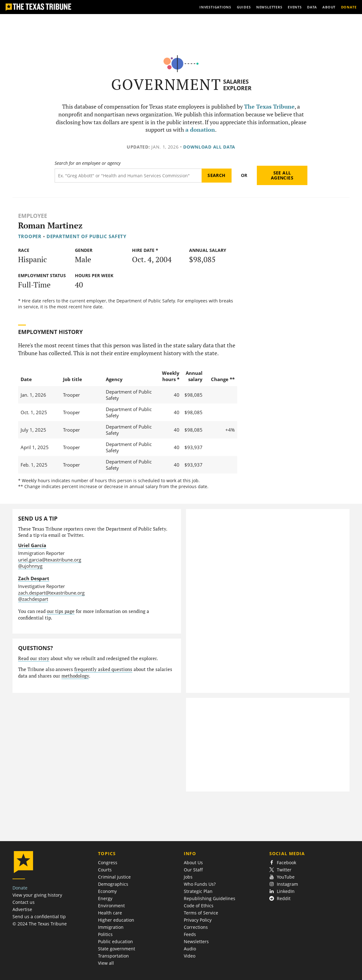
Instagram (284, 884)
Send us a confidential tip (39, 916)
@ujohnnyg (30, 566)
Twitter (280, 870)
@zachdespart (33, 599)
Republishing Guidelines (210, 898)
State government (117, 949)
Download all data (209, 147)
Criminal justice (114, 877)
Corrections (196, 927)
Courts (105, 870)
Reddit (280, 898)
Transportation (113, 956)
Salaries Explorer (237, 85)
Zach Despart (34, 578)
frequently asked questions (103, 669)
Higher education (116, 920)
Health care (110, 913)
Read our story (34, 658)
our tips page (61, 611)
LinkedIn (282, 891)
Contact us (24, 902)
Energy (105, 898)
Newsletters (196, 941)
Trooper (30, 236)
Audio (190, 949)
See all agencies (282, 175)
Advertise (22, 909)
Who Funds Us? (200, 884)
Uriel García (32, 545)
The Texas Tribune (269, 107)
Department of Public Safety (86, 236)
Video (190, 956)
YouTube (282, 877)
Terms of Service (201, 913)
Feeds (190, 934)
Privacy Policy (198, 920)
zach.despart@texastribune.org (51, 593)
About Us (193, 862)
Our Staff (193, 870)
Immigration (111, 927)
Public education (115, 941)
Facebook (283, 862)
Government (166, 84)
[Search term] (128, 176)
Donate (20, 888)
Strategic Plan (198, 891)
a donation (200, 130)
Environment (111, 906)
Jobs (188, 877)
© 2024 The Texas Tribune (40, 924)
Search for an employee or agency (88, 163)
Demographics (113, 884)
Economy (107, 891)
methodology (75, 676)
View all (106, 963)
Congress (108, 862)
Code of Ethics (199, 906)
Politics (105, 934)
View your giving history (37, 895)
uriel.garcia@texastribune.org (50, 560)
